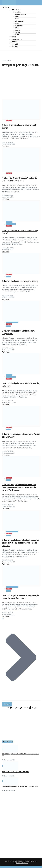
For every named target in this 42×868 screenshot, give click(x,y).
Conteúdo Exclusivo (20, 14)
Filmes (17, 23)
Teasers (17, 35)
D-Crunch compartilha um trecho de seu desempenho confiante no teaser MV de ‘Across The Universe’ (19, 487)
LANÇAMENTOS (17, 39)
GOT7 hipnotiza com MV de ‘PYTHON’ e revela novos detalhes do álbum (20, 786)
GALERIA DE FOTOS (12, 322)
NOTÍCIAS (16, 10)
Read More (6, 146)
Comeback (18, 12)
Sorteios (17, 32)
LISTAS (14, 37)
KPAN (17, 28)
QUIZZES (14, 42)
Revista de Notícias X (22, 863)
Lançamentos (19, 26)
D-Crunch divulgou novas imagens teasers (20, 281)
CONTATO (15, 46)
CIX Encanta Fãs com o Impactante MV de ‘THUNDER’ (15, 772)
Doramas (18, 19)
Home (4, 60)
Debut (17, 17)
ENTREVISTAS (19, 21)
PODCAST (15, 44)
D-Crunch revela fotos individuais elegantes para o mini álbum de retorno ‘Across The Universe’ (20, 543)
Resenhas (18, 30)
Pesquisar (7, 704)
